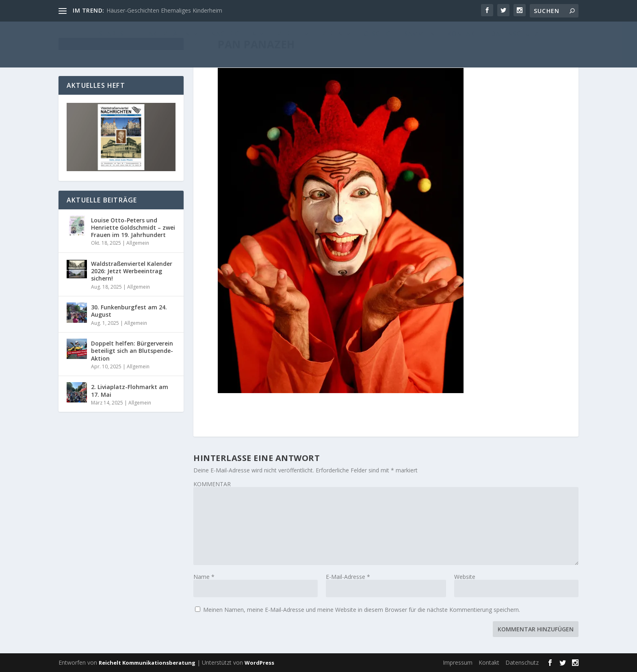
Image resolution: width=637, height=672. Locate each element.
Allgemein (138, 243)
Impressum (458, 662)
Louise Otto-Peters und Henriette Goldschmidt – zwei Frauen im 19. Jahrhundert (133, 227)
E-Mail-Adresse (348, 577)
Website (465, 577)
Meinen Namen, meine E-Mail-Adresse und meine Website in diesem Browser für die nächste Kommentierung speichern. (362, 610)
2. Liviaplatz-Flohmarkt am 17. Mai (130, 390)
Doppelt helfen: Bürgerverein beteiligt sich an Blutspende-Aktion (132, 351)
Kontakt (489, 662)
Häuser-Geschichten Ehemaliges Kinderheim (164, 10)
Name (204, 577)
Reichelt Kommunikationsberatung (147, 663)
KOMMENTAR (212, 484)
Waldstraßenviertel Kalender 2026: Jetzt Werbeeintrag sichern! (132, 271)
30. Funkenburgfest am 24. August (129, 311)
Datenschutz (522, 662)
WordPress (259, 663)
